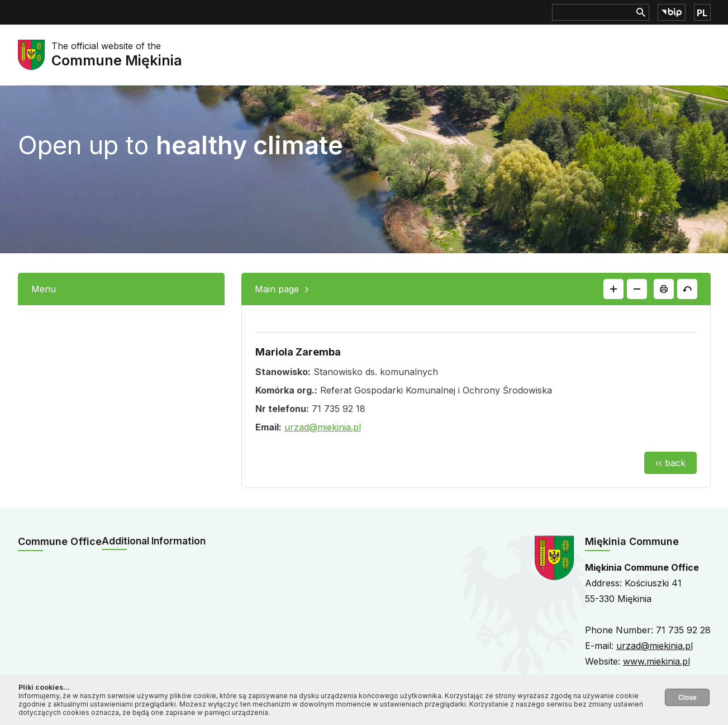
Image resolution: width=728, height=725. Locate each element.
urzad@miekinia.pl (323, 427)
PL (702, 13)
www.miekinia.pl (656, 661)
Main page (277, 289)
